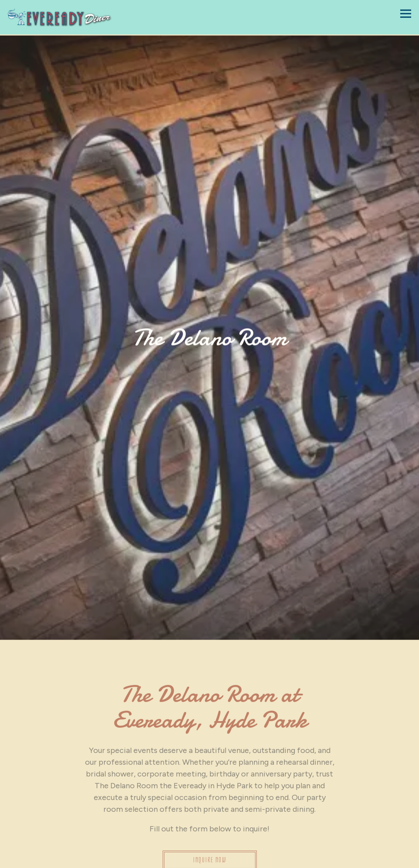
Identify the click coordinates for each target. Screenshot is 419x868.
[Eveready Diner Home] (60, 17)
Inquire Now (210, 832)
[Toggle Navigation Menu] (406, 14)
